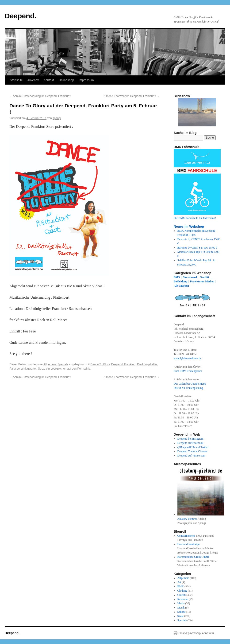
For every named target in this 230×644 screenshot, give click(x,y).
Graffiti (204, 277)
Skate (181, 616)
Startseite (16, 80)
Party (13, 369)
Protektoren (197, 281)
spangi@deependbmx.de (188, 358)
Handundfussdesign (189, 544)
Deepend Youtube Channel (192, 451)
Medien (210, 281)
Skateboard (190, 277)
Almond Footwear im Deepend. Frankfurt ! (132, 96)
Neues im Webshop (189, 226)
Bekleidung (180, 281)
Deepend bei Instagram (190, 439)
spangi (57, 118)
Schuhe (182, 612)
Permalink (84, 369)
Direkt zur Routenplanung (188, 388)
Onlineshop (66, 80)
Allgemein (50, 364)
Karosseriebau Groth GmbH (193, 557)
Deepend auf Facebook (190, 443)
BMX (177, 277)
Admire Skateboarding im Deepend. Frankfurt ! (40, 96)
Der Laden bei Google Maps (190, 384)
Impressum (86, 80)
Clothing (182, 591)
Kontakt (49, 80)
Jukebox (33, 80)
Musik (181, 608)
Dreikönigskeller (147, 364)
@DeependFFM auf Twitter (193, 447)
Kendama (183, 599)
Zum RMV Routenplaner (188, 371)
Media (181, 603)
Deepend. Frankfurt (123, 364)
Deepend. (21, 16)
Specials (63, 364)
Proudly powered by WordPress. (196, 633)
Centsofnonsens (186, 536)
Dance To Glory (100, 364)
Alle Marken (181, 286)
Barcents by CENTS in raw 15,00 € (197, 248)
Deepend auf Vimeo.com (191, 456)
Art (179, 582)
